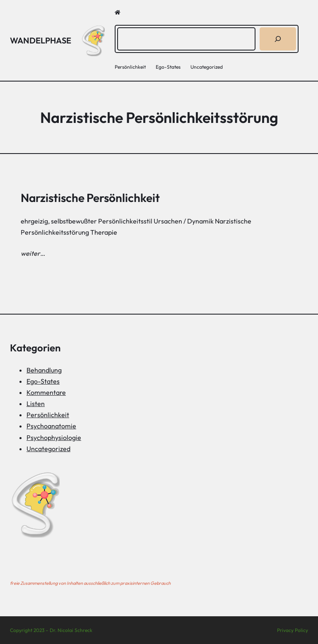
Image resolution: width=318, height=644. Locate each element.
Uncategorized (48, 449)
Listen (36, 404)
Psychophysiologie (54, 437)
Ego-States (43, 381)
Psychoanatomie (51, 426)
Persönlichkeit (48, 415)
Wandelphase (41, 40)
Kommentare (46, 392)
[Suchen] (278, 39)
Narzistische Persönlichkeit (90, 198)
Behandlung (44, 370)
